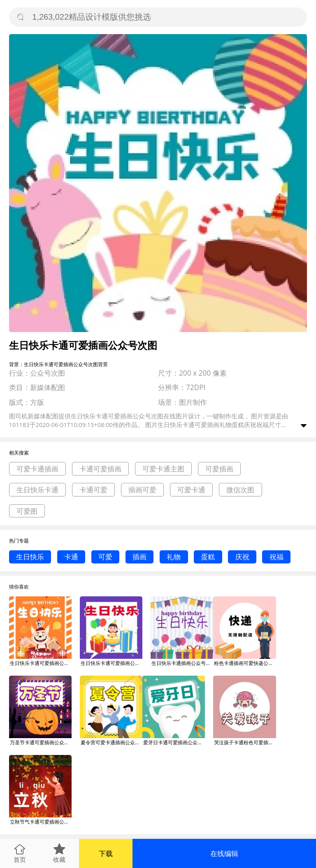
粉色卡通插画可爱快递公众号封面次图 (245, 663)
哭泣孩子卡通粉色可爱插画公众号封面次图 (245, 742)
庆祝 (242, 557)
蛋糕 (208, 557)
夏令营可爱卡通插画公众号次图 (112, 742)
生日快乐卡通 (37, 490)
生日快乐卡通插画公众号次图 (182, 663)
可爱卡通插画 (37, 469)
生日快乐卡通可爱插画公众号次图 (41, 663)
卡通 (71, 557)
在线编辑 (224, 853)
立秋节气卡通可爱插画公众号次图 (41, 822)
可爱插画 (219, 469)
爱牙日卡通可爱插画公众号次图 (174, 742)
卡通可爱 (93, 490)
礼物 (174, 557)
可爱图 (27, 511)
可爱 (105, 557)
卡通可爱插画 (100, 469)
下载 (106, 853)
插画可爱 (142, 490)
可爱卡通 (191, 490)
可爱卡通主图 (163, 469)
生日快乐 (30, 557)
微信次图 (240, 490)
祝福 (276, 557)
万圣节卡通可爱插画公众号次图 (41, 742)
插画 (139, 557)
